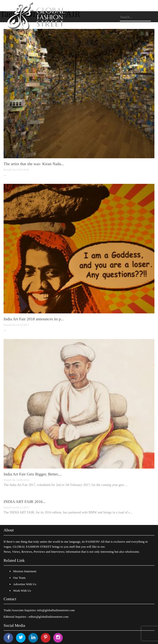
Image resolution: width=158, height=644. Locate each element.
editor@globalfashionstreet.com (49, 617)
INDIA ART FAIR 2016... (25, 502)
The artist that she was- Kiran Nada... (34, 164)
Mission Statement (25, 571)
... (5, 175)
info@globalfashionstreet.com (56, 610)
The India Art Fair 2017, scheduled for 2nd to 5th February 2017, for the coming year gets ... (66, 485)
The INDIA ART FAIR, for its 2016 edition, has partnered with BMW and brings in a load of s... (68, 512)
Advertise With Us (25, 584)
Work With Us (22, 591)
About (9, 530)
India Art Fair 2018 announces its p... (34, 319)
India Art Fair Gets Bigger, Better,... (33, 474)
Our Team (19, 578)
